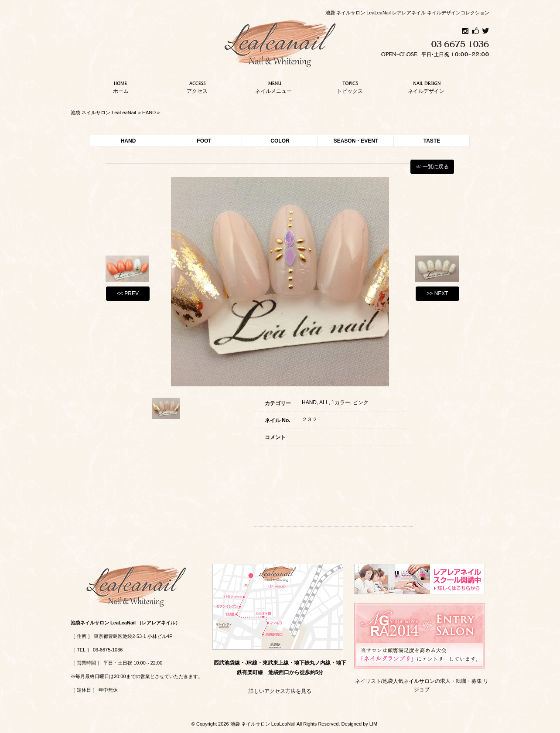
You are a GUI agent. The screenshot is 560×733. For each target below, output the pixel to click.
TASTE (432, 141)
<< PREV (128, 293)
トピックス (350, 86)
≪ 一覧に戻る (432, 167)
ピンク (361, 402)
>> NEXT (437, 293)
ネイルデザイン (426, 86)
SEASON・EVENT (356, 141)
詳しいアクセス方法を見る (280, 691)
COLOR (280, 141)
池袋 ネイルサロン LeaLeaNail (103, 113)
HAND (149, 113)
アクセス (197, 86)
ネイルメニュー (273, 86)
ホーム (121, 86)
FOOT (204, 141)
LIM (373, 724)
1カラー (341, 402)
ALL (324, 402)
